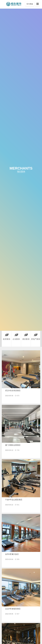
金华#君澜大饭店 (12, 554)
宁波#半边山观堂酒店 (14, 500)
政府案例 (6, 335)
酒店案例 (26, 335)
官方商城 (30, 4)
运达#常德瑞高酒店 (13, 609)
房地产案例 (36, 335)
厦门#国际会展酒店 (13, 445)
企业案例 (16, 335)
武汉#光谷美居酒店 (13, 391)
